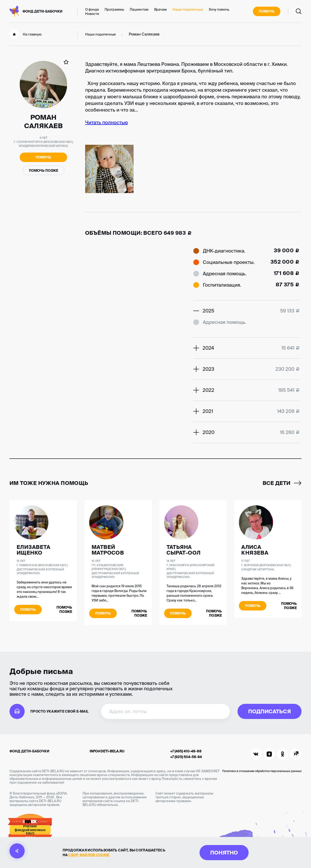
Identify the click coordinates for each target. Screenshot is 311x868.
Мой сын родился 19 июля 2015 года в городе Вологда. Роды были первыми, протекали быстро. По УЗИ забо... (119, 593)
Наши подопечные (188, 9)
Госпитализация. (222, 285)
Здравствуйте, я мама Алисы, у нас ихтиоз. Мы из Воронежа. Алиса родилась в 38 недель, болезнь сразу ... (267, 586)
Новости (92, 14)
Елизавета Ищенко (33, 550)
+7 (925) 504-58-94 (186, 757)
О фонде (92, 9)
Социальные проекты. (229, 262)
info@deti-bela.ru (107, 751)
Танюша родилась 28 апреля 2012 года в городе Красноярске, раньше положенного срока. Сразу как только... (194, 593)
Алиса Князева (255, 550)
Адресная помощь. (225, 274)
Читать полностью (107, 122)
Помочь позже (44, 171)
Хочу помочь (219, 9)
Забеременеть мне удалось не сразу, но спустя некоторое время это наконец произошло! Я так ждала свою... (44, 589)
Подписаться (269, 711)
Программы (114, 9)
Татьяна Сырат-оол (184, 550)
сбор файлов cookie (89, 855)
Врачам (160, 9)
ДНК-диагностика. (224, 251)
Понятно (224, 852)
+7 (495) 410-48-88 (186, 751)
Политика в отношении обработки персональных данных (262, 771)
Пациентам (139, 9)
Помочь (267, 11)
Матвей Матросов (108, 550)
